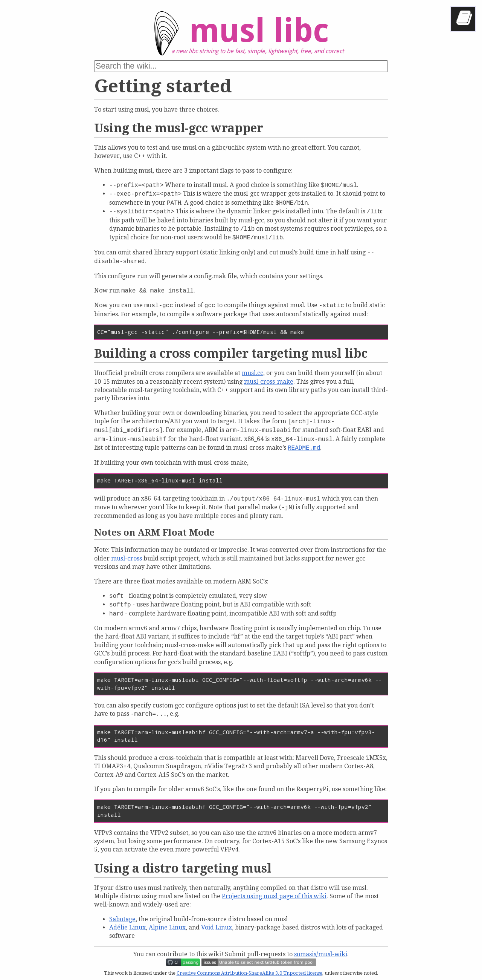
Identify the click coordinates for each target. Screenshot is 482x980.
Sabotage (122, 919)
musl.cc (252, 373)
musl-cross (127, 558)
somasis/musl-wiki (321, 954)
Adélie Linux (127, 927)
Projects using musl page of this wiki (274, 896)
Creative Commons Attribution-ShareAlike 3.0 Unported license (249, 973)
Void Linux (217, 927)
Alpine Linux (167, 927)
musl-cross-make (269, 382)
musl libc (235, 36)
